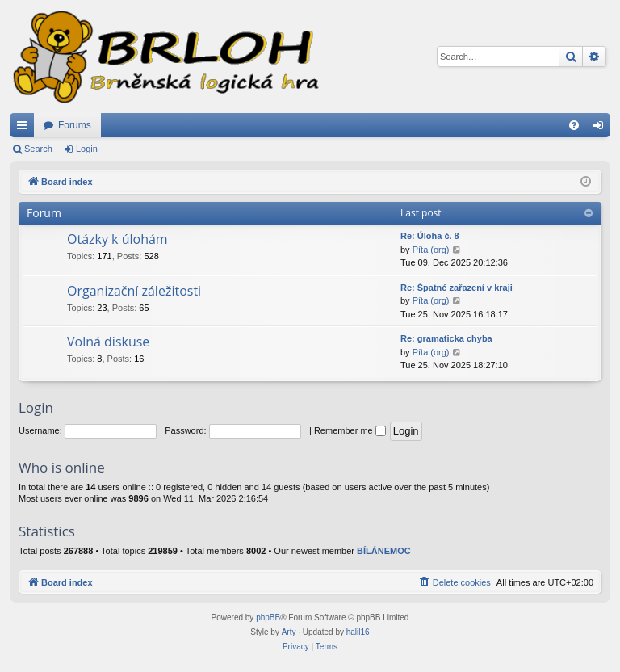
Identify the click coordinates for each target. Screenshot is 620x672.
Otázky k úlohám (117, 239)
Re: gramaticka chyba (446, 338)
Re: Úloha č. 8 (430, 236)
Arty (289, 632)
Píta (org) (431, 250)
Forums (75, 125)
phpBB (268, 617)
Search (38, 149)
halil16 (358, 632)
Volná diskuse (108, 342)
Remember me (350, 430)
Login (87, 149)
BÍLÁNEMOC (384, 551)
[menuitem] (574, 125)
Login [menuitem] (602, 128)
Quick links (25, 128)
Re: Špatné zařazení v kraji (457, 288)
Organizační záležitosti (134, 291)
